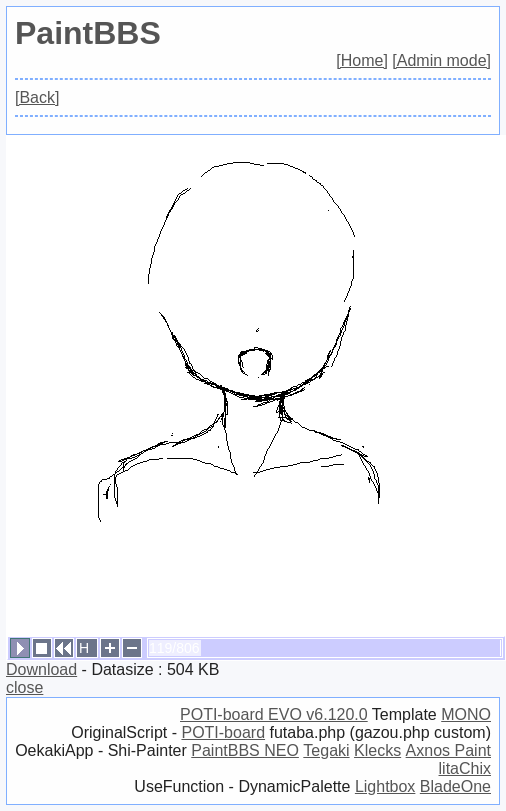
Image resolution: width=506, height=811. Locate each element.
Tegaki (326, 750)
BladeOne (455, 786)
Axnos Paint (448, 750)
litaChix (465, 768)
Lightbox (385, 786)
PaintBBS (88, 33)
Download (41, 669)
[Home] (362, 60)
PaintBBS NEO (245, 750)
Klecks (377, 750)
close (24, 687)
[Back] (37, 97)
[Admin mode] (441, 60)
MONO (466, 714)
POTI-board (223, 732)
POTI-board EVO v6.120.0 (274, 714)
